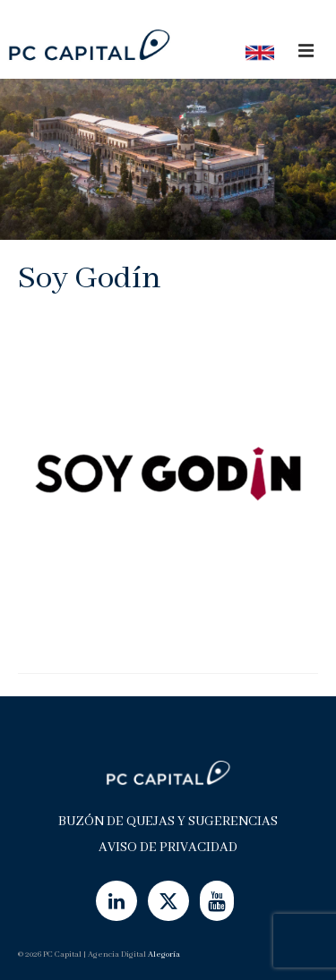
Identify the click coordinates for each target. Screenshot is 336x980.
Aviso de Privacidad (168, 848)
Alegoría (164, 954)
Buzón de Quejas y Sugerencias (168, 822)
